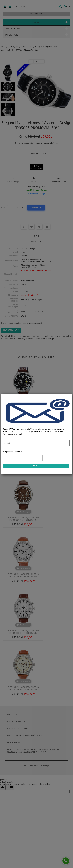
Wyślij (36, 466)
